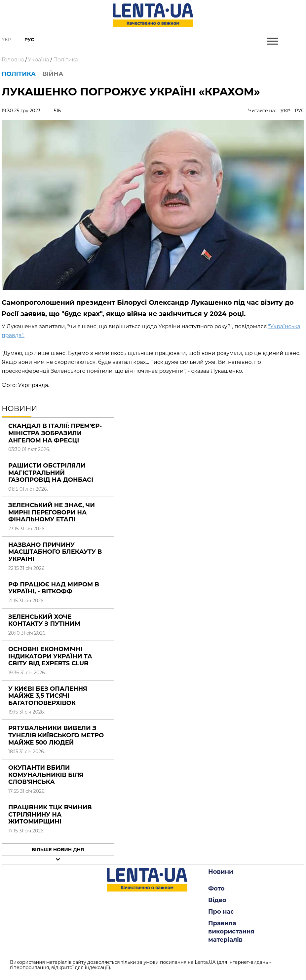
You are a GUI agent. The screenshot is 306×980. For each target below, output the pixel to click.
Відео (217, 900)
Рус (29, 40)
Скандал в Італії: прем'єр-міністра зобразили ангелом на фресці (55, 433)
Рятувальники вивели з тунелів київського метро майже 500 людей (56, 735)
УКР (286, 111)
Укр (6, 40)
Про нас (221, 912)
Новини (221, 872)
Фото (216, 889)
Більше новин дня (58, 850)
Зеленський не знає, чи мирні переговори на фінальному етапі (52, 512)
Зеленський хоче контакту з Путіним (44, 620)
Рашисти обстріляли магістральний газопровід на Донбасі (51, 473)
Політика (66, 60)
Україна (39, 60)
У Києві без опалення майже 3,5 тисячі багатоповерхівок (48, 696)
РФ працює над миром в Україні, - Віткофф (54, 588)
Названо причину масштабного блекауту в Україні (55, 552)
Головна (13, 60)
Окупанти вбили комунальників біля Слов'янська (46, 775)
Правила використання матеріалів (231, 931)
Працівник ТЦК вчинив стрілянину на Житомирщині (50, 814)
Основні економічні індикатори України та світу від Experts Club (50, 656)
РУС (300, 111)
